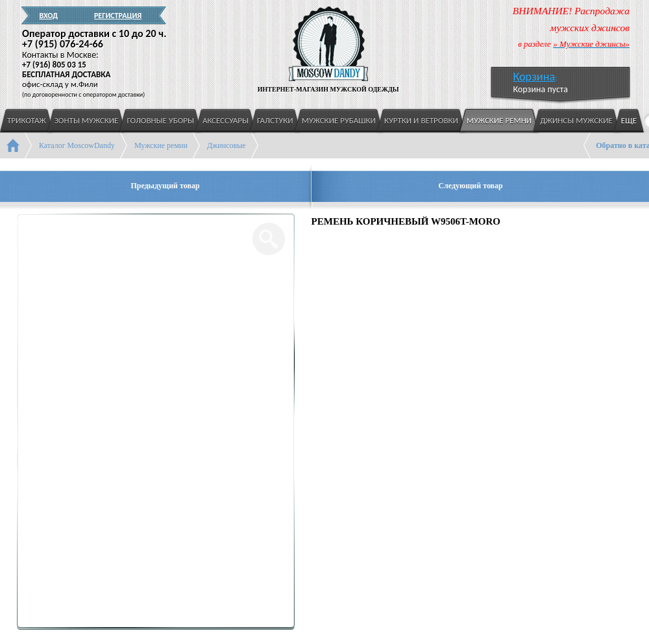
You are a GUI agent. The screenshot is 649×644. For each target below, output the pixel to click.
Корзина (534, 77)
